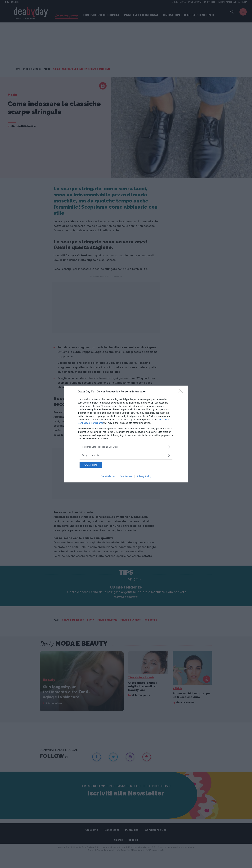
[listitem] (126, 447)
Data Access (126, 477)
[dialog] (126, 434)
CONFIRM (95, 465)
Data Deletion (108, 477)
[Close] (182, 391)
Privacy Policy (144, 477)
